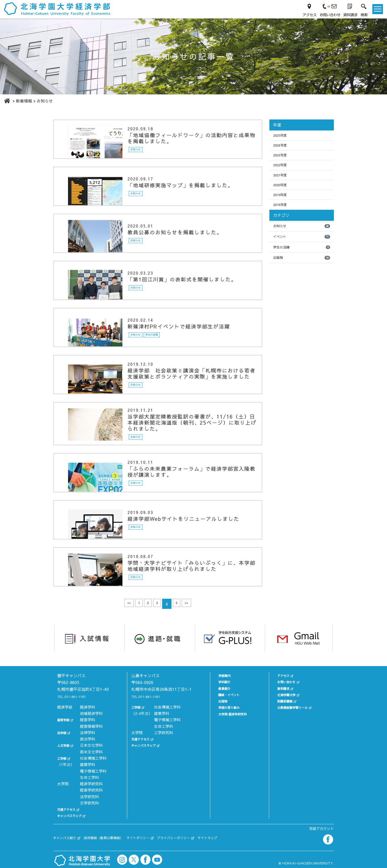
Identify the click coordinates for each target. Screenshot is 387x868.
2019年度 (282, 203)
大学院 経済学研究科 (228, 713)
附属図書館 (282, 701)
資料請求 (281, 688)
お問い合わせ (284, 681)
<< (125, 605)
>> (190, 605)
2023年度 (282, 158)
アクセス (281, 675)
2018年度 (282, 214)
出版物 (302, 271)
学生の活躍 (302, 259)
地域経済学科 (91, 713)
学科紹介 (218, 681)
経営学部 (65, 719)
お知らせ (302, 237)
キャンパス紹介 (67, 835)
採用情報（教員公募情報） (114, 835)
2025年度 (282, 136)
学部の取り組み (224, 707)
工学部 (63, 758)
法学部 (63, 732)
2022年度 (282, 170)
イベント (302, 248)
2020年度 (282, 192)
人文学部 (65, 745)
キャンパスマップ (72, 815)
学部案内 (218, 675)
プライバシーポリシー (198, 835)
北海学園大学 (284, 694)
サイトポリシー (156, 835)
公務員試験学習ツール (292, 707)
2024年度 (282, 147)
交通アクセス (69, 809)
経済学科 (88, 706)
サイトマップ (239, 835)
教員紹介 (218, 688)
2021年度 (282, 181)
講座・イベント (224, 694)
